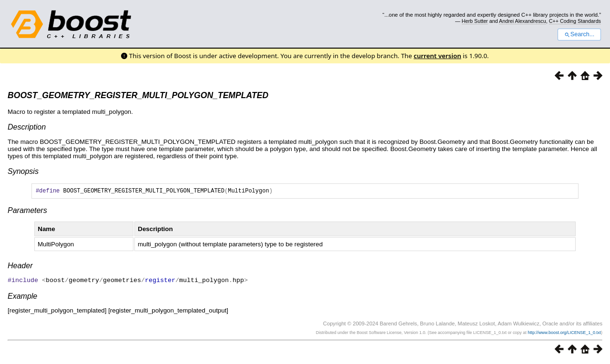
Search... (579, 34)
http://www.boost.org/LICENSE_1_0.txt (564, 334)
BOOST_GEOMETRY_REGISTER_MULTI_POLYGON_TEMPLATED (138, 95)
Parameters (27, 212)
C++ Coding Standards (575, 21)
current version (437, 56)
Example (22, 297)
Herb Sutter (475, 21)
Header (20, 267)
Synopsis (23, 171)
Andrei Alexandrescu (523, 21)
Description (27, 127)
